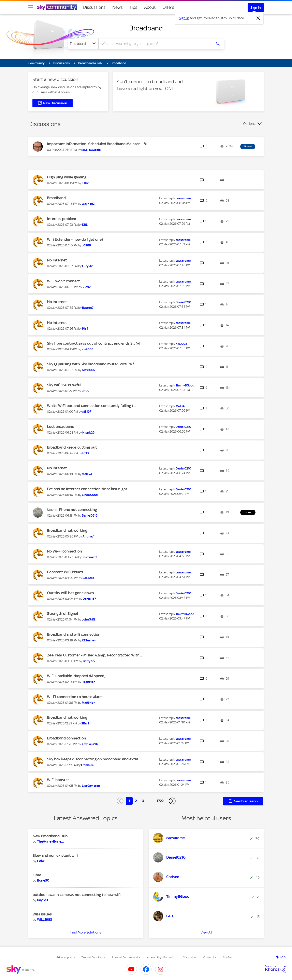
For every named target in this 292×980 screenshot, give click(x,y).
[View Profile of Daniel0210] (183, 302)
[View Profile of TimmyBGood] (185, 385)
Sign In (256, 8)
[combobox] (155, 44)
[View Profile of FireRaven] (89, 682)
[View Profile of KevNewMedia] (91, 150)
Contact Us (210, 957)
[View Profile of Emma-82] (88, 765)
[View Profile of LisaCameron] (91, 786)
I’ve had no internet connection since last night (87, 489)
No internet (57, 302)
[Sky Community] (57, 7)
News (118, 7)
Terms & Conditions (93, 957)
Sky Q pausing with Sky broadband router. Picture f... (92, 364)
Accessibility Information (162, 957)
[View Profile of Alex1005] (88, 370)
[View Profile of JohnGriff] (89, 620)
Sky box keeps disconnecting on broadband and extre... (94, 759)
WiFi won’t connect (63, 281)
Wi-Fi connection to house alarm (75, 697)
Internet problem (62, 219)
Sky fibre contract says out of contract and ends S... (91, 343)
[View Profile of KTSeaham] (89, 640)
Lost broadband (61, 427)
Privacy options (66, 957)
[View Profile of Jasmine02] (90, 557)
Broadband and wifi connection (74, 634)
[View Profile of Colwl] (41, 861)
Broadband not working (67, 530)
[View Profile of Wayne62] (88, 204)
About (150, 7)
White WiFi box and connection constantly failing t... (91, 406)
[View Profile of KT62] (85, 183)
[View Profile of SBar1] (85, 723)
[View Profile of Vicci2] (87, 287)
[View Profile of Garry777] (89, 661)
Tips (133, 7)
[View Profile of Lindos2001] (90, 495)
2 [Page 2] (136, 801)
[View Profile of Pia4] (85, 329)
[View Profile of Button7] (88, 308)
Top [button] (283, 957)
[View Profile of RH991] (86, 391)
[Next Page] (172, 801)
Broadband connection (67, 738)
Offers (168, 7)
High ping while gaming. (67, 177)
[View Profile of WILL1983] (45, 920)
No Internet (57, 260)
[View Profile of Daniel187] (89, 599)
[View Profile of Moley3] (87, 474)
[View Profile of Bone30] (43, 880)
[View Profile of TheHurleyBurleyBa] (50, 841)
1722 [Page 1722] (160, 801)
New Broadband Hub (50, 836)
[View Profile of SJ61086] (89, 578)
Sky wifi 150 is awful (64, 385)
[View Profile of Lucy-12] (87, 266)
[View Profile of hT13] (86, 453)
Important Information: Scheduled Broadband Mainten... (95, 144)
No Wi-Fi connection (64, 551)
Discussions (94, 7)
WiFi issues (42, 914)
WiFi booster (58, 780)
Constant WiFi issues (65, 572)
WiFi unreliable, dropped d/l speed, (76, 676)
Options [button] (249, 124)
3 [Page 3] (143, 801)
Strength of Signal (62, 614)
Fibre (37, 875)
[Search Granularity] (83, 44)
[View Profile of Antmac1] (89, 536)
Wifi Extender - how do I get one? (75, 239)
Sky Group (229, 957)
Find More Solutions (86, 932)
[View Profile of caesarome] (183, 198)
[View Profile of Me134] (180, 406)
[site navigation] (31, 7)
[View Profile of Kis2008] (87, 349)
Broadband (146, 28)
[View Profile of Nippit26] (88, 433)
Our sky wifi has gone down (70, 593)
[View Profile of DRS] (85, 225)
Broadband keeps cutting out (72, 447)
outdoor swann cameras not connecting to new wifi (77, 895)
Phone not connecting (78, 510)
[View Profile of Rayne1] (43, 900)
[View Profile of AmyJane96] (90, 744)
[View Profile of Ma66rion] (89, 703)
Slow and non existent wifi (55, 855)
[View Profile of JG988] (86, 245)
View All (206, 932)
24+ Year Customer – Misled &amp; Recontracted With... (94, 655)
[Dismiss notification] (258, 18)
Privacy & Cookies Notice (126, 957)
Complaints (190, 957)
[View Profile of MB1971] (87, 412)
